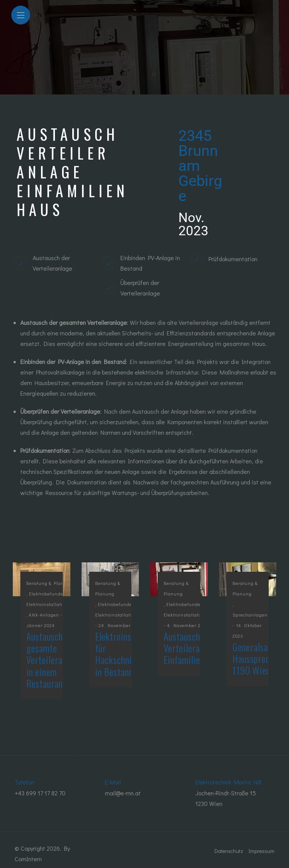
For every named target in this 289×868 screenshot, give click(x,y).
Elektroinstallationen (50, 604)
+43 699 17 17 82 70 (40, 793)
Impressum (261, 851)
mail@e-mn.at (123, 793)
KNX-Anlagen (44, 615)
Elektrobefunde (46, 594)
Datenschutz (229, 851)
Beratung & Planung (50, 583)
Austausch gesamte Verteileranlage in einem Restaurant (54, 660)
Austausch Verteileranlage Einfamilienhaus (192, 648)
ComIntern (28, 859)
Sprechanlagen (250, 615)
